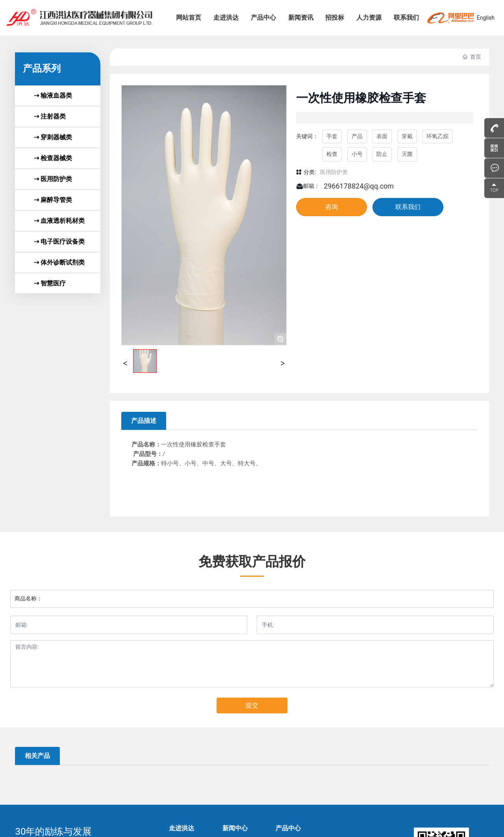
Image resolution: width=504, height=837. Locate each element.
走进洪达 (182, 828)
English (486, 18)
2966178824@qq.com (359, 186)
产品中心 (288, 828)
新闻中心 (235, 828)
